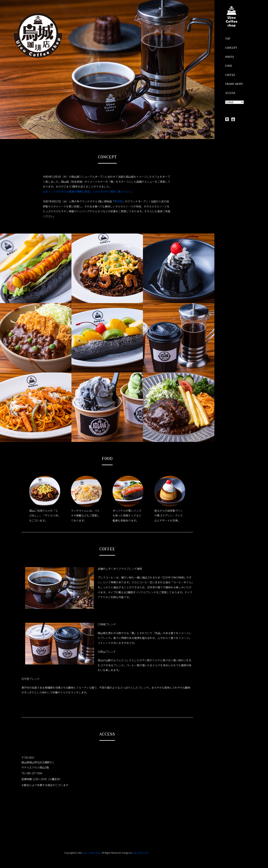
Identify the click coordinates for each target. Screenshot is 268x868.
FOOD (229, 66)
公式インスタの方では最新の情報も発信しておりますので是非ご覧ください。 (88, 191)
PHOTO (230, 57)
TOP (228, 39)
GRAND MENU (234, 84)
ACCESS (230, 93)
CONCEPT (231, 48)
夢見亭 (118, 201)
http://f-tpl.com (141, 853)
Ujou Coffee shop (91, 853)
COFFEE (230, 75)
